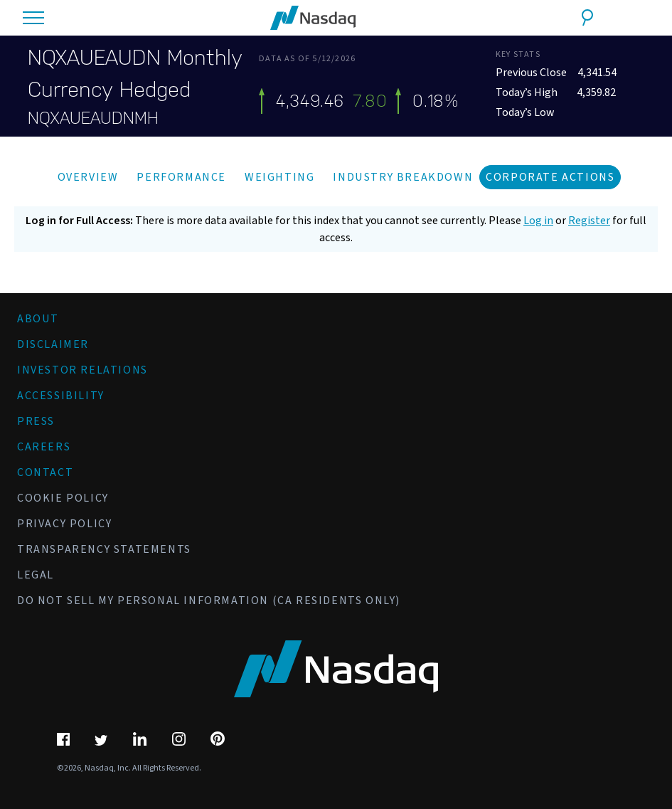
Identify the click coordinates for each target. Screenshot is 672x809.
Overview (88, 177)
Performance (181, 177)
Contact (45, 472)
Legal (36, 575)
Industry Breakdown (403, 177)
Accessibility (61, 396)
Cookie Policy (63, 498)
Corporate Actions (550, 177)
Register (589, 221)
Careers (44, 447)
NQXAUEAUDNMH (93, 118)
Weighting (279, 177)
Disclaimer (53, 344)
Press (36, 421)
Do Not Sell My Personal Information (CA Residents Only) (209, 601)
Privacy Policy (64, 524)
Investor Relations (82, 370)
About (38, 319)
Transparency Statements (104, 549)
